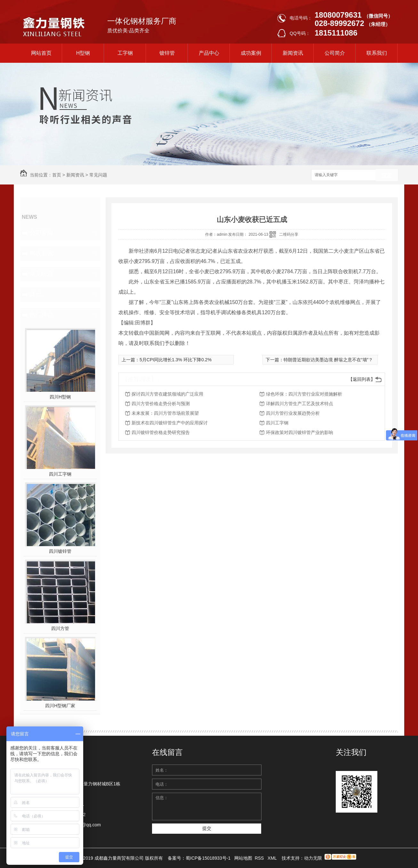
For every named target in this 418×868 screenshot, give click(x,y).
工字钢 (125, 53)
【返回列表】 (362, 379)
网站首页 (41, 53)
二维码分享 (289, 234)
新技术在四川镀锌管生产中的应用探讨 (170, 423)
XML (273, 858)
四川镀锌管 (60, 551)
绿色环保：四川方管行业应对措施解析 (304, 394)
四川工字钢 (60, 474)
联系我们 (377, 53)
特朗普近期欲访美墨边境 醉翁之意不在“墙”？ (328, 360)
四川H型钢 (60, 397)
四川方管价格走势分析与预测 (161, 404)
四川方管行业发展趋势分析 (293, 413)
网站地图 (243, 858)
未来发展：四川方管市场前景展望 (165, 413)
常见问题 (98, 175)
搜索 (387, 175)
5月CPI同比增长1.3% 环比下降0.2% (176, 360)
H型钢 (83, 53)
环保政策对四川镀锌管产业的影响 (300, 432)
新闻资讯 (293, 53)
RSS (260, 858)
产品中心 (209, 53)
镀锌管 (167, 53)
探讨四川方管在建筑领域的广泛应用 (167, 394)
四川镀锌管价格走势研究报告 (161, 432)
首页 (57, 175)
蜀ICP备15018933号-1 (208, 858)
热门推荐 (41, 315)
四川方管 (60, 628)
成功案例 (251, 53)
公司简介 (335, 53)
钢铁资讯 (41, 253)
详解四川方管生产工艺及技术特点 (300, 404)
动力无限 (313, 858)
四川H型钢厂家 (60, 706)
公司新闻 (41, 233)
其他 (36, 294)
